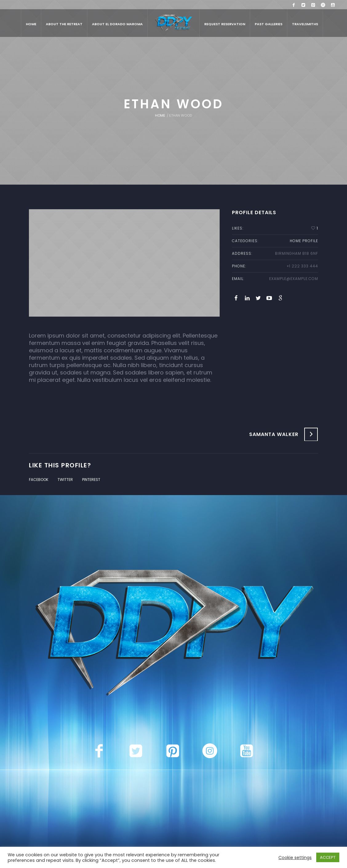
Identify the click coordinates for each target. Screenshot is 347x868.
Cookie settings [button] (295, 858)
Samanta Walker (274, 434)
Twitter (65, 480)
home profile (304, 241)
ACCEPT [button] (328, 857)
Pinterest (91, 480)
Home (160, 115)
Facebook (39, 480)
